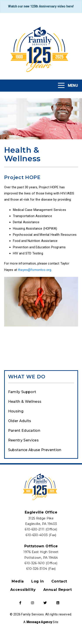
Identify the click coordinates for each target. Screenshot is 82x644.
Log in (38, 581)
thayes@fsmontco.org (35, 270)
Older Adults (20, 421)
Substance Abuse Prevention (35, 450)
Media (18, 581)
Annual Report (58, 590)
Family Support (22, 392)
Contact (59, 581)
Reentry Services (24, 440)
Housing (16, 411)
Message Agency (39, 622)
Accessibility (23, 590)
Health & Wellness (25, 402)
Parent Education (24, 431)
